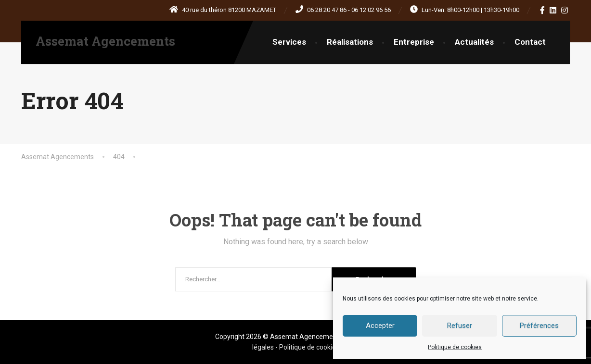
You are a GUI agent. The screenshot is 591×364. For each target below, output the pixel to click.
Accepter (380, 326)
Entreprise (414, 42)
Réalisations (350, 42)
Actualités (474, 42)
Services (289, 42)
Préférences (539, 326)
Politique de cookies (455, 347)
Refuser (460, 326)
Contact (530, 42)
